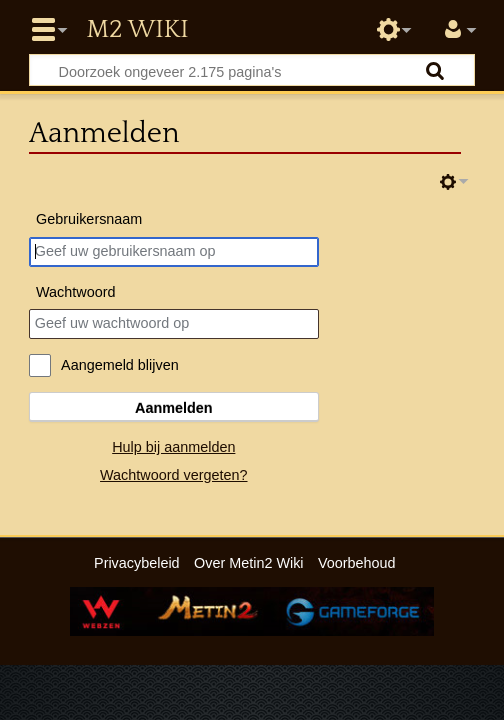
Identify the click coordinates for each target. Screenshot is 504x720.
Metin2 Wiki (137, 30)
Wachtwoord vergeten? (173, 475)
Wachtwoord (75, 292)
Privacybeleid (137, 563)
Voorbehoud (357, 563)
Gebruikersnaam (89, 219)
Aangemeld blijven (120, 365)
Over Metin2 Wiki (249, 563)
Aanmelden (174, 408)
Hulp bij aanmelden (173, 447)
